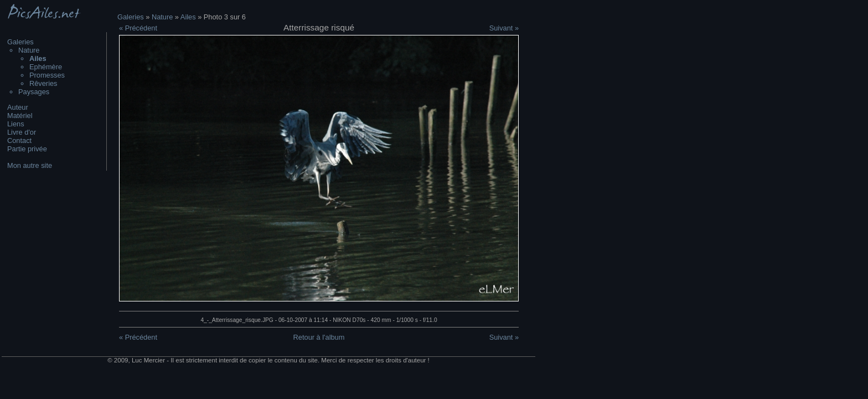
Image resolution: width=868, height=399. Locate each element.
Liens (16, 124)
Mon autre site (30, 165)
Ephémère (46, 67)
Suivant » (504, 28)
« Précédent (138, 28)
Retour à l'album (319, 337)
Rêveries (43, 83)
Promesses (47, 75)
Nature (29, 50)
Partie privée (27, 149)
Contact (19, 140)
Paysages (34, 92)
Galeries (20, 42)
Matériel (20, 116)
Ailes (188, 17)
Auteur (18, 107)
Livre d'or (22, 132)
